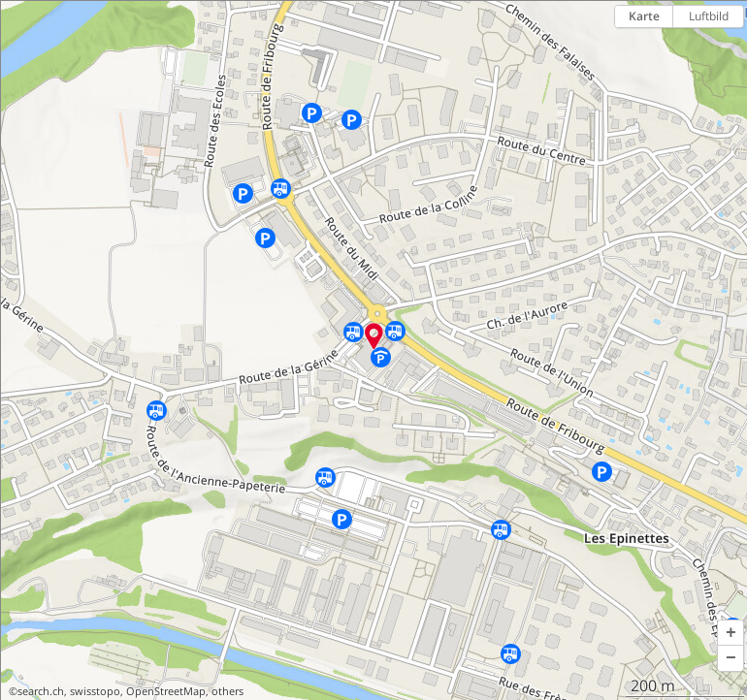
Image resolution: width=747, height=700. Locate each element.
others (227, 691)
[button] (731, 633)
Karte (644, 16)
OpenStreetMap (166, 691)
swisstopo (95, 691)
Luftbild (709, 16)
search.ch (41, 691)
